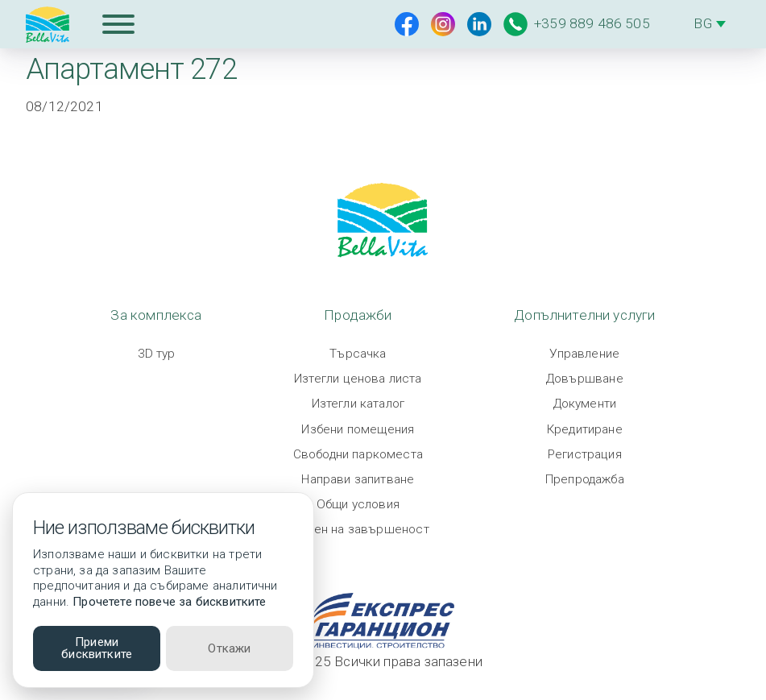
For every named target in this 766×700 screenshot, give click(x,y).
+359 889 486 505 (577, 24)
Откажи (229, 648)
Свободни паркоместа (358, 454)
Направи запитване (358, 479)
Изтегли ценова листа (358, 379)
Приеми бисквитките (97, 648)
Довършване (585, 379)
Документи (585, 404)
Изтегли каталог (358, 404)
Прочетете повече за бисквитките (169, 602)
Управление (584, 354)
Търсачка (358, 354)
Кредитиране (585, 429)
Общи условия (358, 504)
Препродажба (585, 479)
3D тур (157, 354)
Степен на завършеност (358, 529)
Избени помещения (358, 429)
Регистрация (585, 454)
